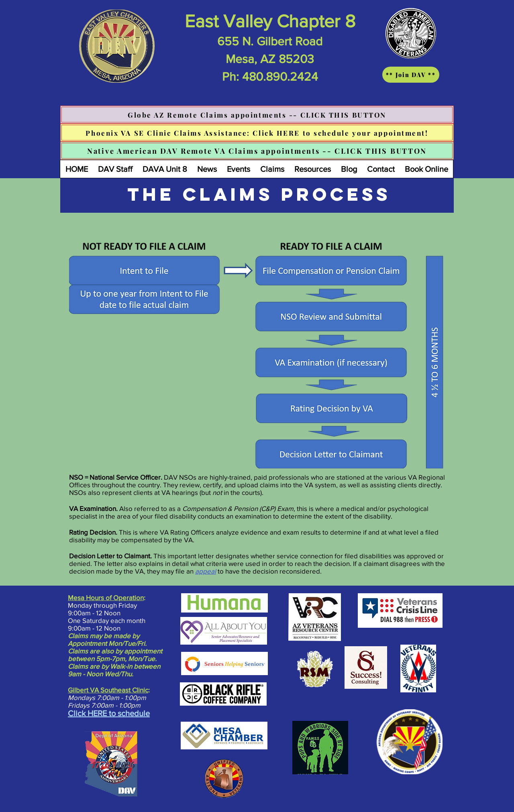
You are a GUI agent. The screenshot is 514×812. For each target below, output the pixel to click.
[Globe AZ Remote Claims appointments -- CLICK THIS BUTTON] (257, 115)
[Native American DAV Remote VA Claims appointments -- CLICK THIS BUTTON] (257, 151)
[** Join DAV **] (411, 75)
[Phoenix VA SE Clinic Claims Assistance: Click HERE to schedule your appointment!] (257, 133)
